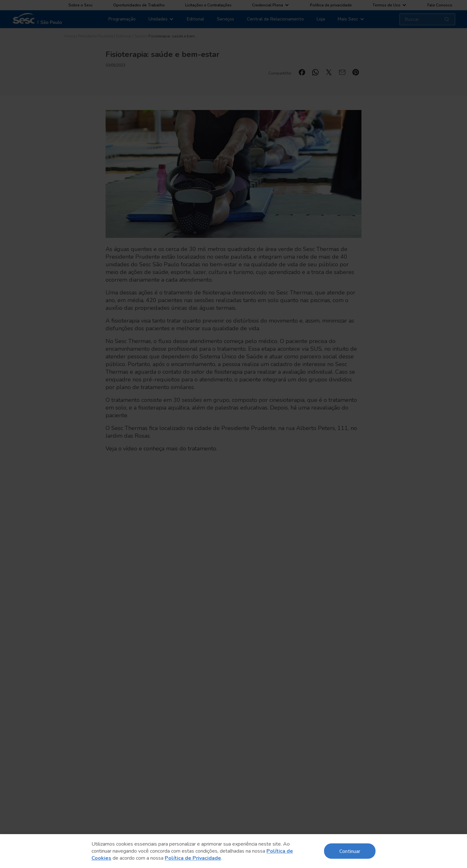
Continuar (350, 851)
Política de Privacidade (193, 858)
